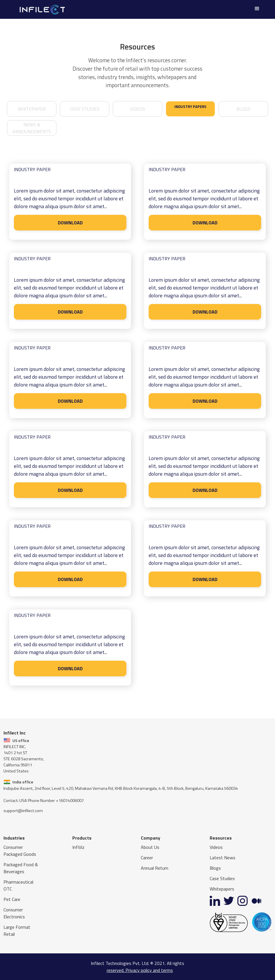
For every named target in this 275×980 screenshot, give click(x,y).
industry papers (190, 107)
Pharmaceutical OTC (18, 885)
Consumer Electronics (14, 913)
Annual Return (155, 868)
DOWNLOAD (70, 223)
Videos (216, 847)
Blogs (243, 109)
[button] (257, 9)
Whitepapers (222, 889)
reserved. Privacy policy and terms (140, 970)
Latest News (223, 858)
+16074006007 (70, 801)
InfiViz (78, 847)
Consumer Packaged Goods (20, 851)
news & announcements (32, 128)
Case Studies (222, 878)
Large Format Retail (17, 930)
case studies (85, 109)
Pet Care (12, 899)
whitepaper (32, 109)
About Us (150, 847)
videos (137, 109)
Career (147, 858)
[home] (42, 9)
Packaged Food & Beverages (21, 868)
